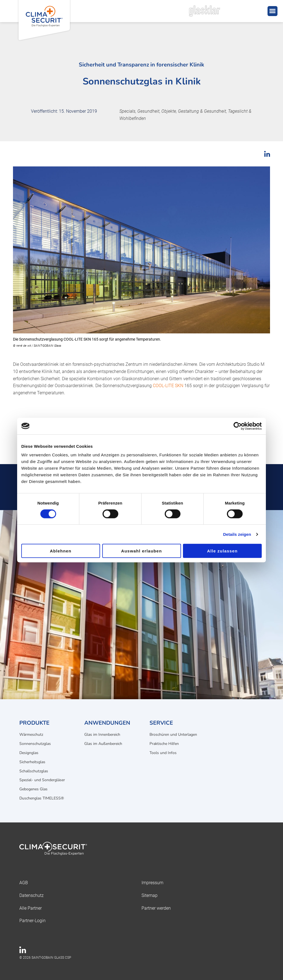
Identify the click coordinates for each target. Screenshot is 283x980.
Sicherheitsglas (32, 762)
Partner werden (156, 908)
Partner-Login (32, 921)
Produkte (34, 723)
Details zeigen (237, 534)
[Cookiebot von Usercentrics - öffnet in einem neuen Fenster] (238, 426)
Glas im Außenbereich (103, 744)
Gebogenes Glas (33, 789)
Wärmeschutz (31, 735)
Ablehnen (61, 551)
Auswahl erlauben (141, 551)
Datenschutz (32, 895)
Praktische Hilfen (164, 744)
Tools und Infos (163, 753)
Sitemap (150, 895)
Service (161, 723)
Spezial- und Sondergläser (42, 780)
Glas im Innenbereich (102, 735)
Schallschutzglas (34, 771)
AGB (24, 883)
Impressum (152, 883)
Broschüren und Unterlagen (173, 735)
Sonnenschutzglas (35, 744)
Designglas (29, 753)
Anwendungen (107, 723)
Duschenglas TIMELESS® (42, 798)
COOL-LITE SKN (168, 386)
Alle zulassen (222, 551)
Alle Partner (31, 908)
